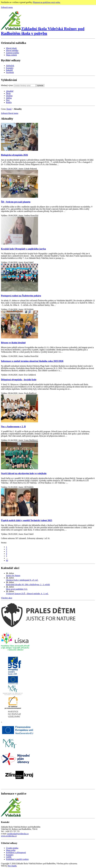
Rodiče (9, 102)
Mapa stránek (11, 55)
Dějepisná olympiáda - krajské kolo (19, 380)
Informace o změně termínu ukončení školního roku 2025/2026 (32, 361)
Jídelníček (10, 66)
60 (7, 560)
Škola (8, 93)
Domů (9, 109)
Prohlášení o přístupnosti (16, 852)
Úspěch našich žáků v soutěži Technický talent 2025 (27, 520)
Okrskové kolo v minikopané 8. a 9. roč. (22, 580)
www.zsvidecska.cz (9, 836)
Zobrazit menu (7, 7)
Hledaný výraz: (7, 85)
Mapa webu (11, 850)
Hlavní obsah (11, 48)
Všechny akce (7, 598)
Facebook (10, 72)
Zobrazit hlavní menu (10, 113)
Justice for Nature (13, 576)
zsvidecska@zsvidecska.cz (18, 834)
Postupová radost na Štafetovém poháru (21, 296)
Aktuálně (10, 91)
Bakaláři (9, 70)
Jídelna (9, 98)
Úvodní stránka (12, 848)
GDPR (9, 857)
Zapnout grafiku (12, 53)
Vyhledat (40, 85)
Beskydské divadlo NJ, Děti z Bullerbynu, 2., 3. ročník (28, 585)
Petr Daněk (12, 866)
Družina (9, 96)
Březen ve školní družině (13, 343)
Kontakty (10, 68)
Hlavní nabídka (12, 50)
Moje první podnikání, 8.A (17, 589)
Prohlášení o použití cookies (17, 859)
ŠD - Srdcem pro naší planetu (16, 202)
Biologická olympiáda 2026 (14, 155)
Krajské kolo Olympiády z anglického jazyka (23, 249)
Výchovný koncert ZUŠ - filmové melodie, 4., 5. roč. (27, 594)
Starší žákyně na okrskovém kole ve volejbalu (24, 473)
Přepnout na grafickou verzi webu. (47, 2)
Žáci (8, 100)
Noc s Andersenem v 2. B (13, 427)
